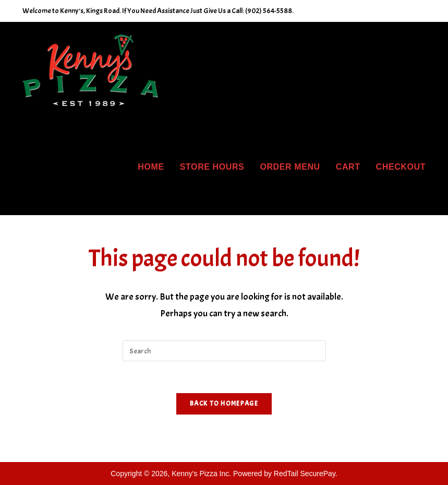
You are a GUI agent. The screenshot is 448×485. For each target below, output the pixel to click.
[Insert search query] (224, 351)
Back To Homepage (224, 404)
